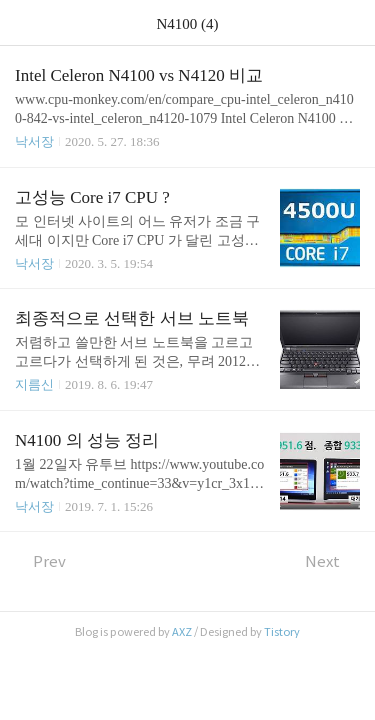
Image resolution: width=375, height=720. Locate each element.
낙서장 (34, 141)
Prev (40, 561)
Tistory (282, 632)
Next (332, 561)
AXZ (182, 632)
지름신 (34, 384)
